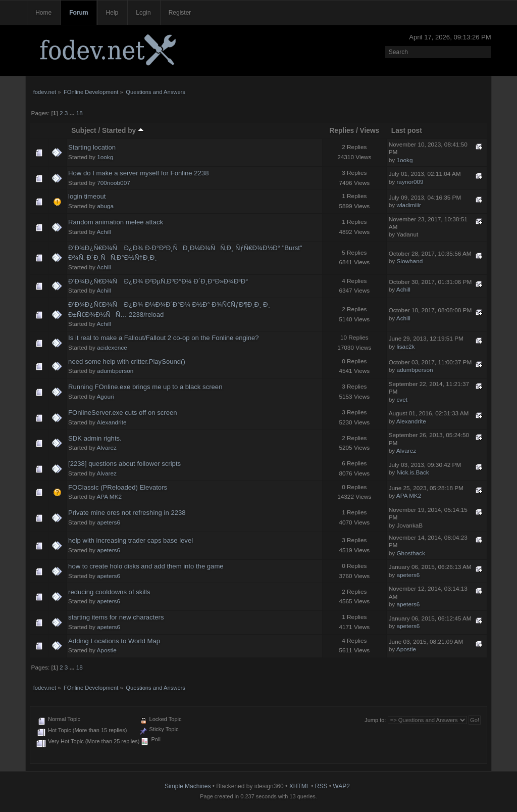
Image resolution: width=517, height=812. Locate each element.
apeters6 (109, 522)
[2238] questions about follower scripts (124, 464)
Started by (123, 131)
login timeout (87, 196)
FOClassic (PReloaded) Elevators (118, 487)
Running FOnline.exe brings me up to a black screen (145, 387)
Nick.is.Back (412, 472)
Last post (407, 131)
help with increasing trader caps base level (131, 540)
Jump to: (375, 720)
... (73, 113)
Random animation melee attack (116, 222)
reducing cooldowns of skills (109, 592)
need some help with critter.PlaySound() (127, 362)
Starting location (92, 147)
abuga (105, 206)
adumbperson (115, 371)
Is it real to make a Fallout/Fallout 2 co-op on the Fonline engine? (163, 338)
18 (80, 113)
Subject (84, 131)
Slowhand (409, 261)
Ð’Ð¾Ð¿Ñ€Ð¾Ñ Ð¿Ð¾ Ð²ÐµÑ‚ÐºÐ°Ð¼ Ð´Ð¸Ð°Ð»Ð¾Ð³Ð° (158, 281)
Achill (104, 232)
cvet (402, 400)
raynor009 (410, 182)
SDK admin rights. (95, 438)
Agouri (106, 397)
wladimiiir (409, 205)
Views (370, 131)
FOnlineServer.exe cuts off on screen (122, 413)
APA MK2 (110, 497)
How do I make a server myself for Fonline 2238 (138, 173)
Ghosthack (410, 553)
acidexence (112, 348)
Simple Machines (188, 786)
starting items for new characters (116, 617)
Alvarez (107, 448)
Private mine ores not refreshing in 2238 (127, 513)
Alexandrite (112, 422)
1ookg (105, 157)
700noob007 (114, 183)
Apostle (107, 650)
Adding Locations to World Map (114, 641)
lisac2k (405, 347)
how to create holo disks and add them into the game (146, 566)
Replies (342, 131)
